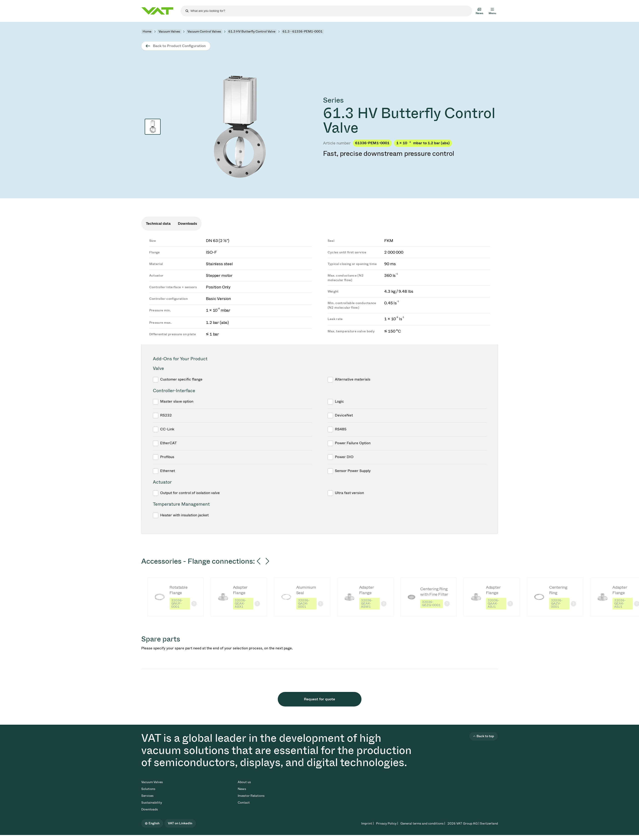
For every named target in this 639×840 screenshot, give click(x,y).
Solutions (148, 789)
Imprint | (367, 824)
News (242, 789)
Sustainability (152, 803)
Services (147, 796)
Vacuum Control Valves (204, 32)
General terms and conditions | (423, 824)
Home (147, 32)
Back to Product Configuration (179, 46)
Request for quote (319, 699)
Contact (244, 803)
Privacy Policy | (387, 824)
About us (244, 782)
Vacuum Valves (169, 32)
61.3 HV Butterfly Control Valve (252, 32)
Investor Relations (251, 796)
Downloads (150, 809)
